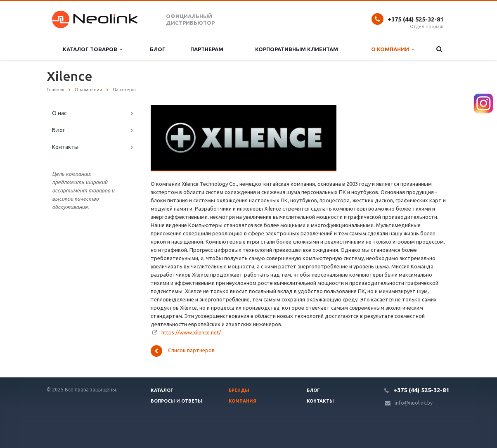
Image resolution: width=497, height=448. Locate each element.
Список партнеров (183, 351)
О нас (59, 113)
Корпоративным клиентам (297, 49)
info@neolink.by (414, 403)
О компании (393, 49)
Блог (158, 49)
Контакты (65, 147)
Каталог (162, 390)
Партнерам (207, 49)
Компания (243, 401)
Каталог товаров (92, 49)
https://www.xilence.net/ (191, 332)
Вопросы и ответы (176, 401)
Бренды (239, 390)
